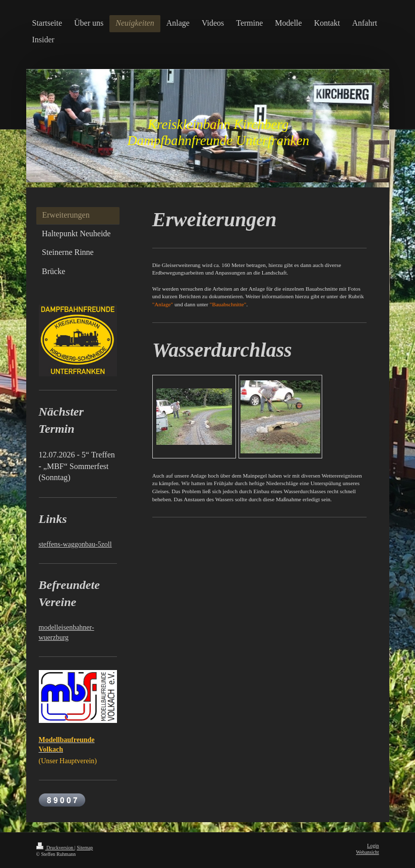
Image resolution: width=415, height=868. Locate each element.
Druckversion (55, 848)
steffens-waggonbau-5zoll (75, 544)
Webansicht (367, 852)
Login (373, 846)
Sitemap (85, 848)
